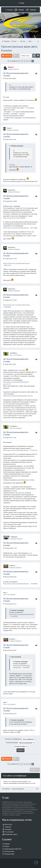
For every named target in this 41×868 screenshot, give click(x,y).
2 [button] (24, 61)
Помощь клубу (9, 854)
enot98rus (13, 353)
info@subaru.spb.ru (11, 834)
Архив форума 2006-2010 (13, 849)
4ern (5, 593)
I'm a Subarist (9, 832)
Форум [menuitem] (21, 10)
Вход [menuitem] (22, 3)
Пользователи (9, 851)
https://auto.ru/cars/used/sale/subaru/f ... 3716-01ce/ (20, 450)
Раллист (12, 566)
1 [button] (22, 61)
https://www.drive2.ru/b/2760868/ (14, 218)
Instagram (8, 829)
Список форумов (18, 789)
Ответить (8, 56)
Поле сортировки (20, 743)
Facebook (8, 827)
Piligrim (11, 67)
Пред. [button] (19, 61)
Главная (33, 10)
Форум (7, 846)
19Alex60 (14, 537)
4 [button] (30, 61)
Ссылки (10, 10)
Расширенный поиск (38, 56)
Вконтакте (9, 824)
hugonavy (11, 190)
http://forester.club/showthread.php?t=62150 (18, 396)
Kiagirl (9, 128)
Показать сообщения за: (20, 739)
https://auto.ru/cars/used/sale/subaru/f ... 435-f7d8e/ (20, 228)
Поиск (34, 56)
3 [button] (27, 61)
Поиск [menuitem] (38, 41)
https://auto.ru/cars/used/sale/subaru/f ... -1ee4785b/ (20, 584)
